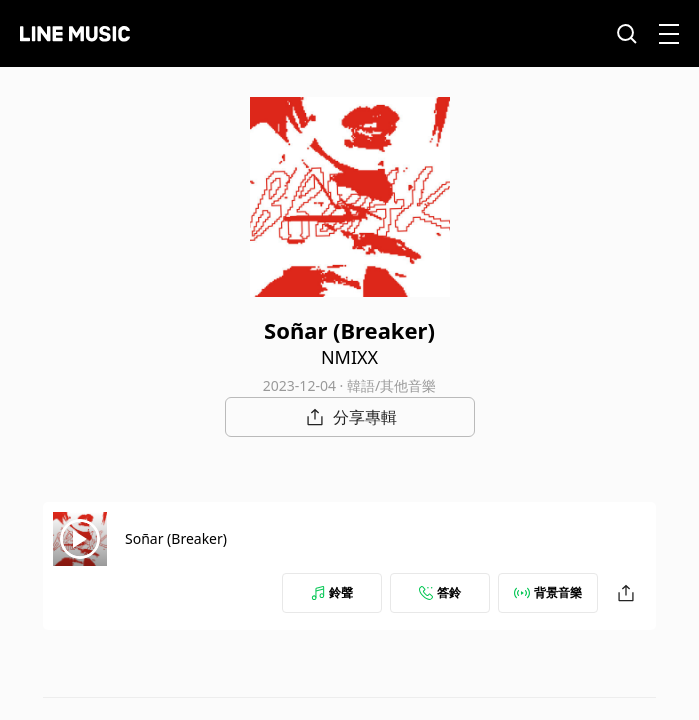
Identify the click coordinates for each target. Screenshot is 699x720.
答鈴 (440, 592)
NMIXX (349, 357)
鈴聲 (332, 592)
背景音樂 (548, 592)
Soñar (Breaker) (176, 538)
